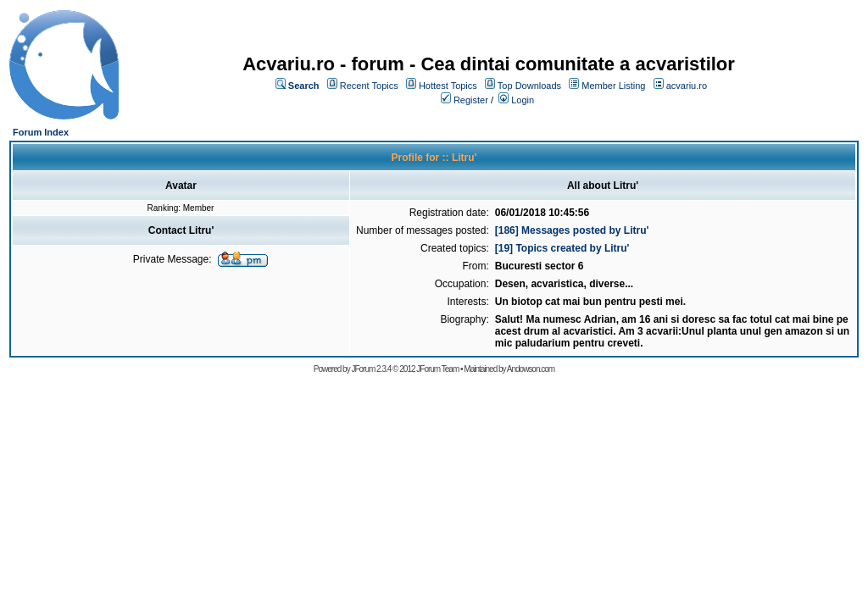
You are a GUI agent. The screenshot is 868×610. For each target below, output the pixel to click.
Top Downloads (529, 86)
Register (471, 100)
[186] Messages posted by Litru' (572, 230)
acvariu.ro (687, 86)
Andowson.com (531, 369)
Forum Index (41, 132)
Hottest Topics (448, 86)
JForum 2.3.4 (371, 369)
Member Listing (613, 86)
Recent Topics (369, 86)
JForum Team (437, 369)
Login (523, 100)
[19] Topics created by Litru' (562, 248)
